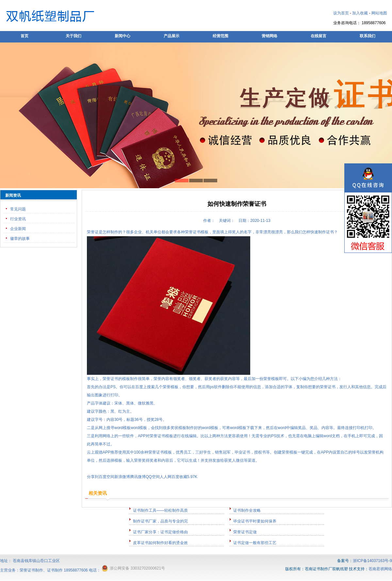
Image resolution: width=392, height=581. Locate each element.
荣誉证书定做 (245, 532)
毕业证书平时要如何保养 (255, 521)
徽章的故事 (20, 239)
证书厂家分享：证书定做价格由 (160, 532)
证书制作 (55, 570)
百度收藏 (179, 477)
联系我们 (367, 36)
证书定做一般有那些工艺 (255, 543)
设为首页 (341, 13)
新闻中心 (122, 36)
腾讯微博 (138, 477)
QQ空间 (153, 477)
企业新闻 (18, 229)
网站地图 (379, 13)
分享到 (93, 477)
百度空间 (106, 477)
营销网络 (269, 36)
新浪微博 (122, 477)
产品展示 (171, 36)
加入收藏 (360, 13)
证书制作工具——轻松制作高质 (160, 510)
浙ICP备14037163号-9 (372, 561)
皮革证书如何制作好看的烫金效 (160, 543)
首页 (24, 36)
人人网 (166, 477)
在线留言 (318, 36)
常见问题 (18, 209)
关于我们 (73, 36)
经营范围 (220, 36)
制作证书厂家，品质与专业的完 (160, 521)
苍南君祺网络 (380, 569)
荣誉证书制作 (31, 570)
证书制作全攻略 (247, 510)
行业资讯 (18, 219)
